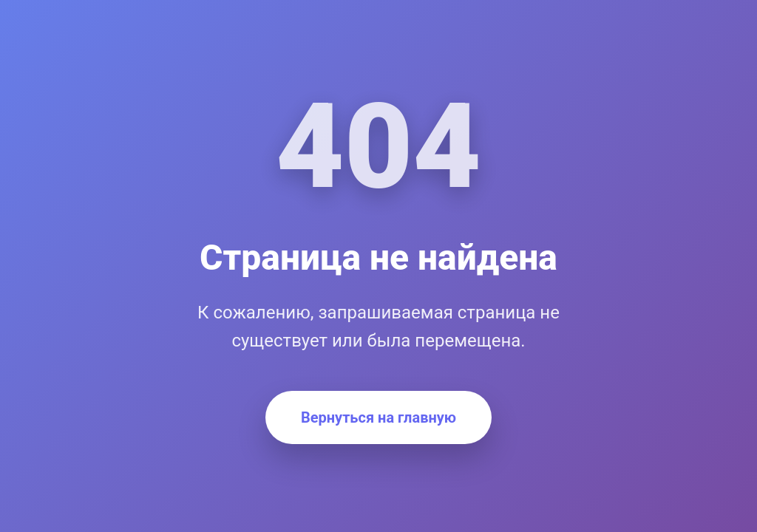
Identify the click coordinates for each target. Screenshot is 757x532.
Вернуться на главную (378, 417)
